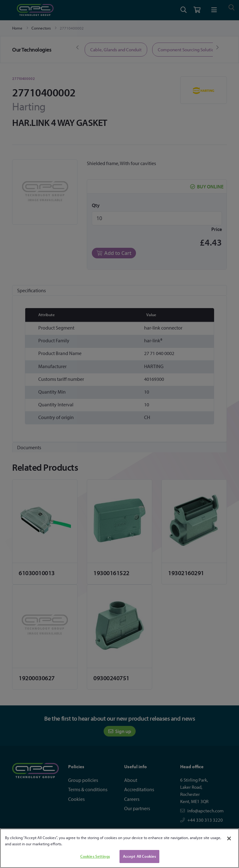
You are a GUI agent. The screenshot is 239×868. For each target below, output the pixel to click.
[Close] (229, 838)
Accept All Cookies (139, 856)
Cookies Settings (95, 856)
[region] (119, 848)
